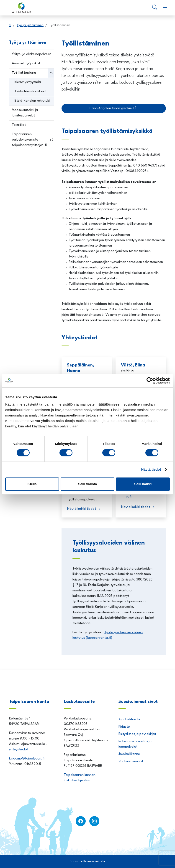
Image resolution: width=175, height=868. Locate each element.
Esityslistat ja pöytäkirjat (137, 734)
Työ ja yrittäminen (30, 25)
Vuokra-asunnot (131, 761)
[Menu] (165, 8)
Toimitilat (19, 125)
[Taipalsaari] (22, 8)
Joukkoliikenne (129, 754)
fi (10, 25)
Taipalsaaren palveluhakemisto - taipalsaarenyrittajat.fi (29, 140)
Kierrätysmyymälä (28, 82)
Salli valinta (88, 484)
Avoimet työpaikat (26, 64)
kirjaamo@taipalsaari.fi (27, 759)
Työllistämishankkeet (30, 92)
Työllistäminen (24, 73)
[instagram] (94, 821)
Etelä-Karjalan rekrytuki (32, 101)
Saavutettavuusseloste (87, 862)
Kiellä (32, 484)
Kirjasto (124, 727)
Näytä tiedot (151, 469)
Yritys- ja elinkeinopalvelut (32, 54)
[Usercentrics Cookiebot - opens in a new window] (150, 381)
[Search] (155, 8)
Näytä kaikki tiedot (82, 509)
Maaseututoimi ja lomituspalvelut (25, 113)
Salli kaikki (143, 484)
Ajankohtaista (129, 720)
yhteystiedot (19, 750)
